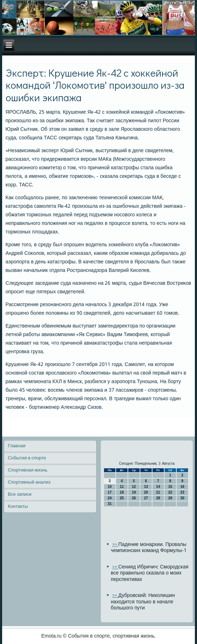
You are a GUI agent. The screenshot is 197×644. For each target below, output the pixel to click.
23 (182, 492)
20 (146, 492)
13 (146, 487)
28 (158, 498)
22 (170, 492)
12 (134, 487)
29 (170, 498)
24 (110, 498)
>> (115, 545)
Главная (17, 446)
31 (110, 504)
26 (134, 498)
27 (146, 498)
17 (110, 492)
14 (158, 487)
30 (182, 498)
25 (122, 498)
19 (134, 492)
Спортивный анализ (29, 482)
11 (122, 487)
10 (110, 487)
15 (170, 487)
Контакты (18, 507)
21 (158, 492)
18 (122, 492)
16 (182, 487)
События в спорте (27, 458)
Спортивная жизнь (28, 470)
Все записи (20, 494)
